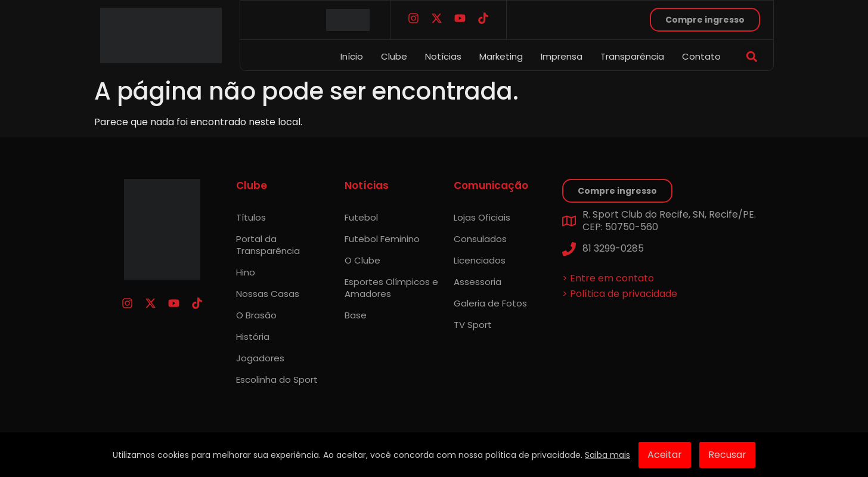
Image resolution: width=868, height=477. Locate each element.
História (253, 337)
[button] (751, 56)
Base (356, 315)
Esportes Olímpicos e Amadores (391, 288)
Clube (394, 56)
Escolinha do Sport (277, 380)
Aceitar (665, 455)
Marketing (501, 56)
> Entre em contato (608, 278)
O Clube (362, 260)
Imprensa (562, 56)
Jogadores (260, 358)
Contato (701, 56)
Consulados (480, 239)
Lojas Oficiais (482, 217)
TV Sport (473, 325)
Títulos (251, 217)
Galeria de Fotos (490, 303)
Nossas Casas (268, 294)
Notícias (443, 56)
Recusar (727, 455)
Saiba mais (607, 455)
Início (352, 56)
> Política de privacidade (620, 294)
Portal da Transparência (268, 245)
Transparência (632, 56)
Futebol (361, 217)
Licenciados (480, 260)
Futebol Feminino (382, 239)
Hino (246, 272)
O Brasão (256, 315)
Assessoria (478, 282)
